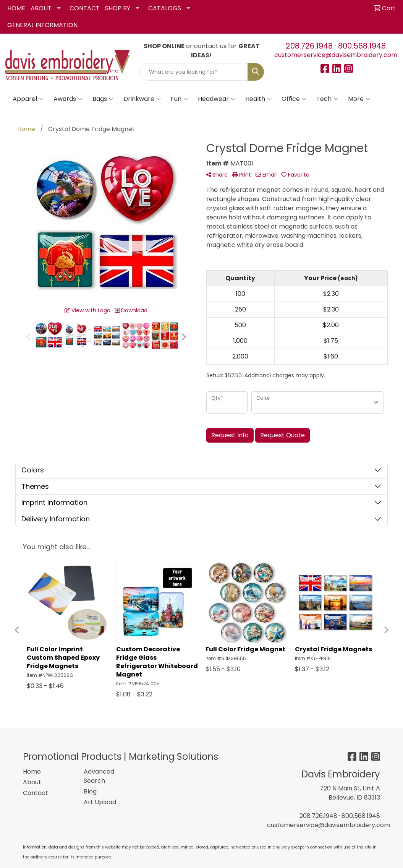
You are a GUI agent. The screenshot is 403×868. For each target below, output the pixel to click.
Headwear (217, 99)
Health (258, 99)
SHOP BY (118, 8)
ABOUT (41, 8)
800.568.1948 (362, 46)
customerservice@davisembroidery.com (336, 55)
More (359, 99)
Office (294, 99)
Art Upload (100, 802)
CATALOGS (165, 8)
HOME (16, 8)
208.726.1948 (309, 46)
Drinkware (142, 99)
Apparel (28, 99)
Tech (327, 99)
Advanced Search (99, 776)
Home (32, 771)
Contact (36, 793)
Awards (68, 99)
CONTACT (85, 8)
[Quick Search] (194, 72)
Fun (179, 99)
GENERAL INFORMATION (42, 25)
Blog (90, 791)
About (32, 782)
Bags (103, 99)
